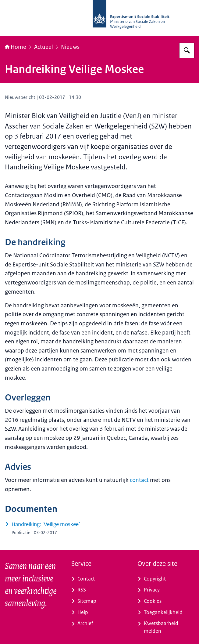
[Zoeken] (187, 50)
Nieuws (70, 47)
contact (139, 480)
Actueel (44, 47)
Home (16, 47)
